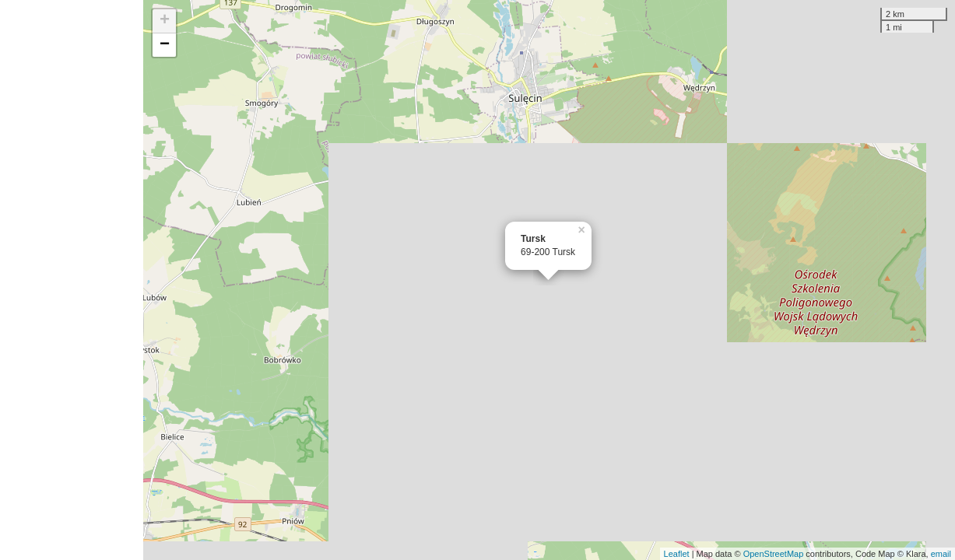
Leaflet (677, 554)
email (941, 554)
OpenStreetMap (774, 554)
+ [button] (165, 21)
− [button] (165, 45)
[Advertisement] (72, 280)
